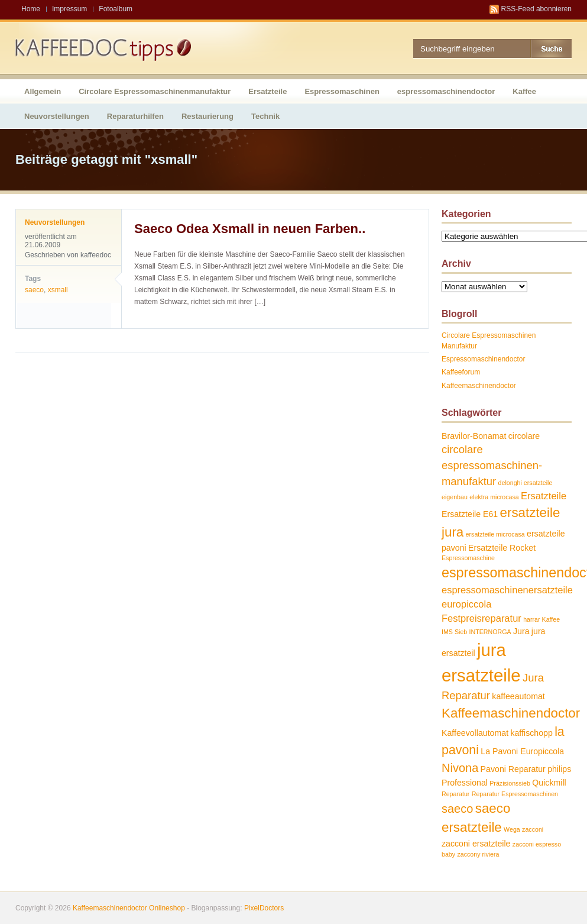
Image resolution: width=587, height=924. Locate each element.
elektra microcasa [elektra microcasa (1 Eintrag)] (494, 497)
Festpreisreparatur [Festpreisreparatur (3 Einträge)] (481, 618)
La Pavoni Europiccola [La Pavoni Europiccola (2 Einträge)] (522, 751)
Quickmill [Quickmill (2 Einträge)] (549, 783)
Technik (265, 116)
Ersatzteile (267, 91)
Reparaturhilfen (135, 116)
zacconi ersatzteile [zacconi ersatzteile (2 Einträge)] (476, 844)
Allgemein (43, 91)
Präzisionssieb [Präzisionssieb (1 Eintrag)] (510, 783)
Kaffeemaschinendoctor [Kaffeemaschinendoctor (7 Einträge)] (511, 713)
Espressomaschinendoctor (483, 359)
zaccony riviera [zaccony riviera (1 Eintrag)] (478, 854)
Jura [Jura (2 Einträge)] (521, 631)
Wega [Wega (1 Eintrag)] (512, 829)
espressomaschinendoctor (446, 91)
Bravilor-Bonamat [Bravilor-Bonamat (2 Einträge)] (474, 436)
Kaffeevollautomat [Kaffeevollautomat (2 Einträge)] (475, 733)
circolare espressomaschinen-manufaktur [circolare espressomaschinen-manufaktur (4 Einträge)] (492, 465)
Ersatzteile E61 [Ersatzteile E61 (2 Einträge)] (470, 514)
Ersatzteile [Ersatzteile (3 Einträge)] (544, 496)
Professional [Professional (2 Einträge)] (465, 783)
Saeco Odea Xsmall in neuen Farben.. (250, 229)
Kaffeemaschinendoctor (479, 386)
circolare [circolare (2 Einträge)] (524, 436)
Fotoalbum (116, 9)
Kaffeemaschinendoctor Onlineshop (129, 908)
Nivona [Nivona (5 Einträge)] (460, 768)
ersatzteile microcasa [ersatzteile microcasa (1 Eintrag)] (495, 534)
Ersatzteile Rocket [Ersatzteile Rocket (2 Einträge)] (502, 548)
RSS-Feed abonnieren (536, 9)
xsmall (58, 290)
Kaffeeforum (461, 372)
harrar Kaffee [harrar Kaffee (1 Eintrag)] (541, 619)
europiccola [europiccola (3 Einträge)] (466, 604)
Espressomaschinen (342, 91)
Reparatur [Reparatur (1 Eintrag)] (455, 794)
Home (31, 9)
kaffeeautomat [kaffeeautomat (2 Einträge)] (518, 696)
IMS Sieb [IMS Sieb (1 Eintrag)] (454, 632)
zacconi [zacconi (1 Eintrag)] (533, 829)
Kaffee (524, 91)
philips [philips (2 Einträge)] (559, 769)
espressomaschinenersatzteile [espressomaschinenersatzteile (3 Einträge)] (507, 590)
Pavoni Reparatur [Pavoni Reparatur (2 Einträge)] (513, 769)
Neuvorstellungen (57, 116)
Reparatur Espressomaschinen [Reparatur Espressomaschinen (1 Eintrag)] (515, 794)
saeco (34, 290)
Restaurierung (207, 116)
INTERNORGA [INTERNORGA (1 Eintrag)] (490, 632)
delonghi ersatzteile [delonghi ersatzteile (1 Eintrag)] (526, 483)
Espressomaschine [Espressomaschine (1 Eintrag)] (468, 558)
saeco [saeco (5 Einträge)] (457, 809)
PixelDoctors (263, 908)
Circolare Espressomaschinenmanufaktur (155, 91)
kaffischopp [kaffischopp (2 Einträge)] (531, 733)
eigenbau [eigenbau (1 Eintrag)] (455, 497)
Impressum (69, 9)
